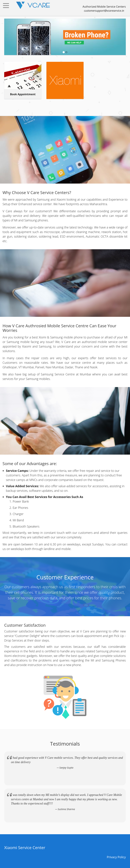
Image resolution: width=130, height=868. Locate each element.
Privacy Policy (116, 857)
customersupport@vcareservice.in (104, 11)
